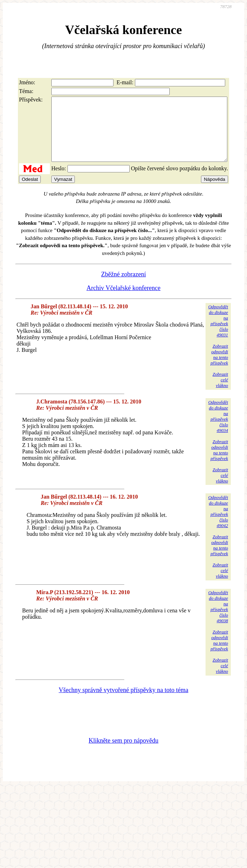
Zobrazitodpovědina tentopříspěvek (219, 367)
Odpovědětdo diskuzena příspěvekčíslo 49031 (218, 333)
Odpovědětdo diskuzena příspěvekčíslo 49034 (218, 429)
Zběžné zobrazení (123, 287)
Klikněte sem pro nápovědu (123, 753)
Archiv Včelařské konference (123, 301)
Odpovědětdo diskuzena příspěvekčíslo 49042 (218, 524)
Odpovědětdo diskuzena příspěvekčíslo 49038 (218, 619)
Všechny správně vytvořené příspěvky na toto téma (123, 703)
